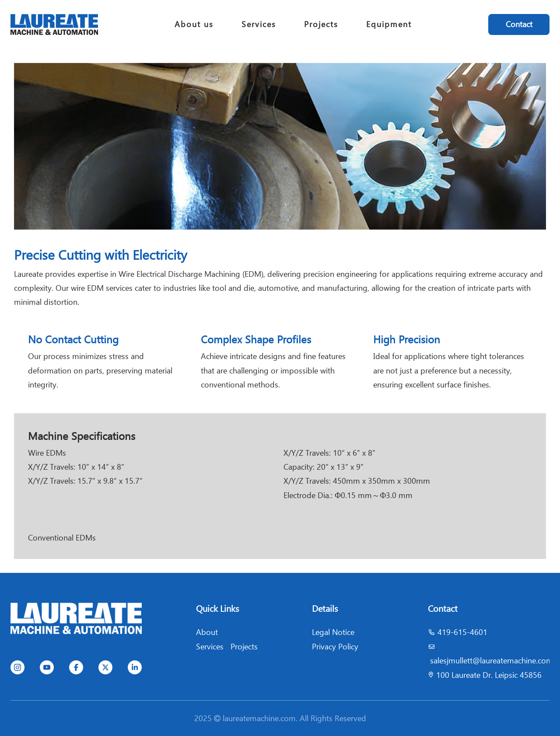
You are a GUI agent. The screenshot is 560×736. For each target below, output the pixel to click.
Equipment (389, 24)
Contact (519, 24)
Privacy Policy (335, 647)
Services (259, 24)
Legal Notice (333, 632)
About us (194, 24)
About (207, 632)
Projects (321, 24)
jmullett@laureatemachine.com (500, 661)
